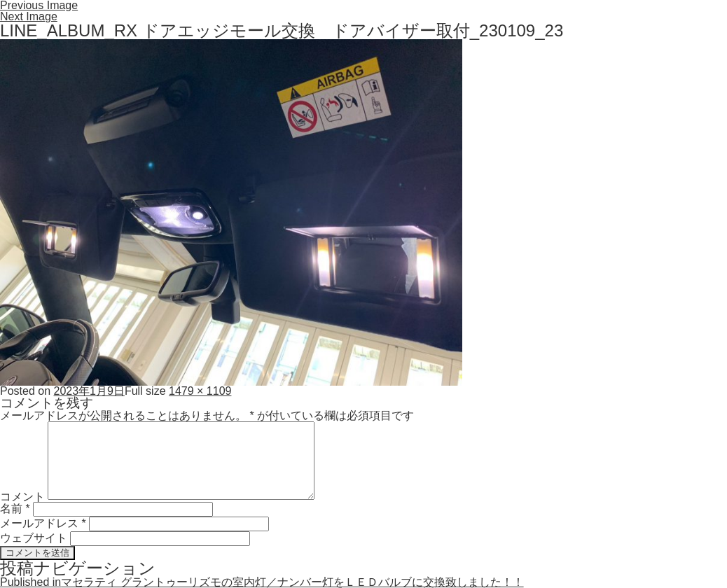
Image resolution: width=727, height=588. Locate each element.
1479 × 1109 (200, 391)
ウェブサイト (34, 538)
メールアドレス (43, 523)
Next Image (29, 16)
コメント (22, 496)
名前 (15, 509)
